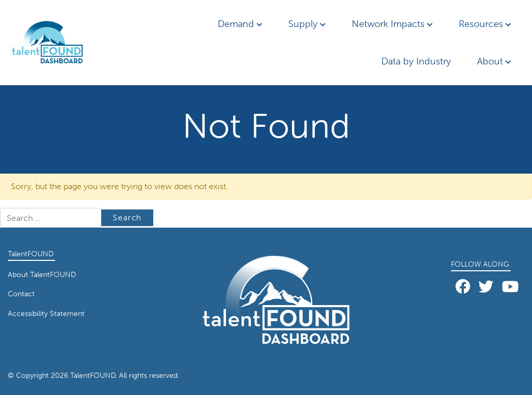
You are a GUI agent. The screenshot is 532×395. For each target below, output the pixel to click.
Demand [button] (240, 24)
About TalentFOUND (42, 274)
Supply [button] (307, 24)
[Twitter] (486, 287)
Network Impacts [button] (392, 24)
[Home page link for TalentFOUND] (60, 43)
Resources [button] (485, 24)
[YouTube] (510, 287)
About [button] (494, 61)
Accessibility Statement (46, 313)
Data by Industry (416, 61)
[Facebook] (463, 287)
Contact (21, 294)
